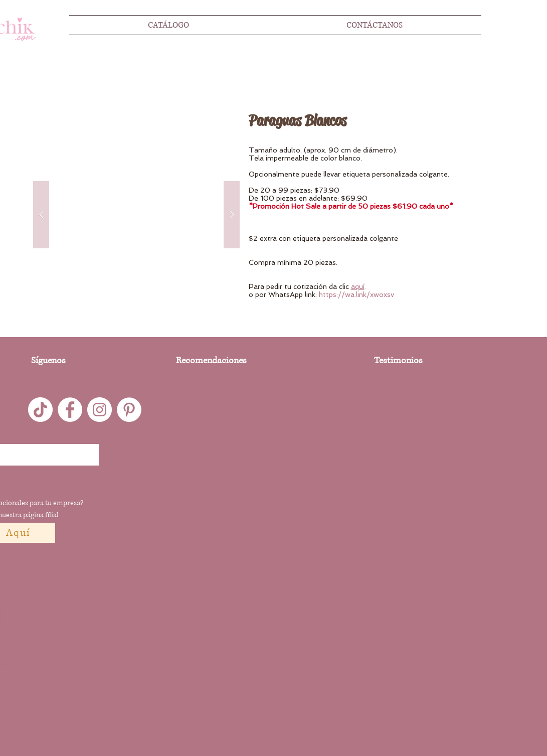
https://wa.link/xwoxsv (356, 294)
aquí (358, 286)
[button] (136, 215)
